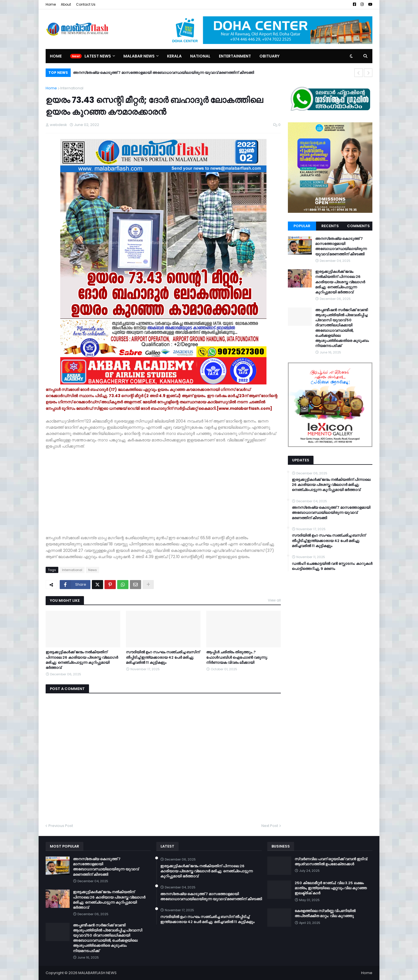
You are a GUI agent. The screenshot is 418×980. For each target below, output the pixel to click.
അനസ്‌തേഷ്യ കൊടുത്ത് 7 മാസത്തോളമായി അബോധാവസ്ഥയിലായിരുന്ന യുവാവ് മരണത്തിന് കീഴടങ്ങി (164, 73)
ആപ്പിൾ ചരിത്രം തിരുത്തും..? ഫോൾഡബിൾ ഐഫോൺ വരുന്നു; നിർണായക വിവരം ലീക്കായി (237, 657)
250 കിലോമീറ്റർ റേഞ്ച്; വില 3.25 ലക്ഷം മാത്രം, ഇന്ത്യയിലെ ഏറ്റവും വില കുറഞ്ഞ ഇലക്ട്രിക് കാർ (331, 888)
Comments (358, 226)
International (72, 88)
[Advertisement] (163, 489)
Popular (302, 226)
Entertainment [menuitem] (235, 56)
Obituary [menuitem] (269, 56)
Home (51, 4)
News (93, 570)
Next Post (270, 826)
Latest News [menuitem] (98, 56)
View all (274, 600)
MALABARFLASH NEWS (97, 973)
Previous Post (61, 826)
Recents (330, 226)
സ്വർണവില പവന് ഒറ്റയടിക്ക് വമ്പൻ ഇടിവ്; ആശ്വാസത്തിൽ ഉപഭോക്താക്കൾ (331, 862)
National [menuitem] (200, 56)
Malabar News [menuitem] (139, 56)
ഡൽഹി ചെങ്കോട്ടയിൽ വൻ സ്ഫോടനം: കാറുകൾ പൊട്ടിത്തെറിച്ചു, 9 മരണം (332, 566)
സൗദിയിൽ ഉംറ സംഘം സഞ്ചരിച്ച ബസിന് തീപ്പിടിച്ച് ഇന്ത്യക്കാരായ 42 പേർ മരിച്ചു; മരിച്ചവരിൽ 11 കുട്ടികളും (163, 657)
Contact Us (86, 4)
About (66, 4)
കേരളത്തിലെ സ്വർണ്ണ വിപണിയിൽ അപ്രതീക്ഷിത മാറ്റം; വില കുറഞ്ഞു (325, 913)
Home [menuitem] (56, 56)
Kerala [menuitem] (174, 56)
